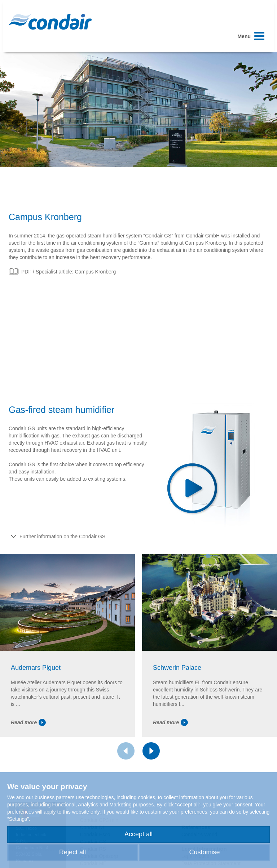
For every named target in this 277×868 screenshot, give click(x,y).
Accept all (138, 834)
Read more (28, 722)
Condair (50, 22)
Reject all (72, 852)
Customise (204, 852)
